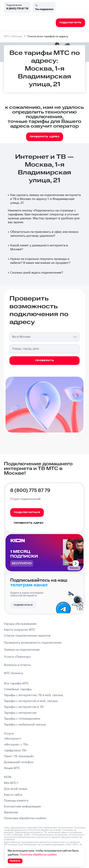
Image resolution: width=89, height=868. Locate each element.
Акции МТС (12, 768)
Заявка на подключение (22, 650)
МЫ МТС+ (11, 783)
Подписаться (23, 605)
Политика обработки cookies (25, 818)
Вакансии (11, 812)
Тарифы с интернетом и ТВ (24, 707)
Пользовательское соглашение (50, 835)
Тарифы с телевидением (22, 719)
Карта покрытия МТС (20, 630)
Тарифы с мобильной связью (25, 725)
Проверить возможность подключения (33, 643)
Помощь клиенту (16, 801)
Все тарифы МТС (16, 683)
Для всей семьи (16, 789)
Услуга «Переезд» (17, 657)
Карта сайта (13, 795)
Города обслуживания (20, 624)
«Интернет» (13, 739)
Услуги (9, 734)
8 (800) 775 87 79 (17, 9)
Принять (15, 861)
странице (9, 839)
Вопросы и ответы (17, 665)
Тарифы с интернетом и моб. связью (31, 701)
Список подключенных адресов (27, 636)
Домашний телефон (19, 762)
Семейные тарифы (18, 689)
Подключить (44, 211)
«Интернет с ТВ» (16, 745)
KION (8, 777)
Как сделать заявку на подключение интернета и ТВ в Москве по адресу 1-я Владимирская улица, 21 (44, 199)
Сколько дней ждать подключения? (35, 273)
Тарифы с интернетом (20, 713)
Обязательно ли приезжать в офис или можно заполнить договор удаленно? (43, 234)
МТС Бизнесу (14, 673)
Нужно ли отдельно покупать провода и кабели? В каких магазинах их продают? (39, 261)
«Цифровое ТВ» (15, 751)
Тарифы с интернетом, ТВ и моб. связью (33, 695)
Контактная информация (22, 807)
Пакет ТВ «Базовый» (19, 756)
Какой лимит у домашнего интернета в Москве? (38, 247)
